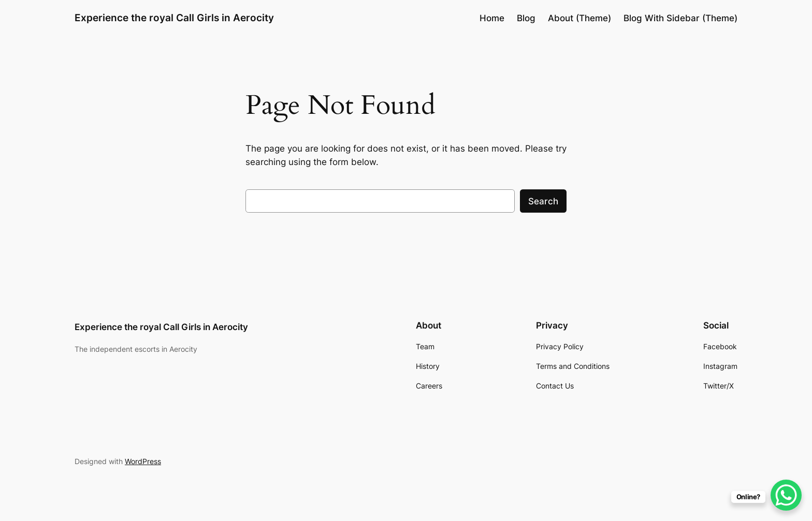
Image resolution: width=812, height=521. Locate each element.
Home (492, 18)
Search (543, 201)
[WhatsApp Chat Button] (786, 495)
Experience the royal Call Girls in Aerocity (174, 18)
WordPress (143, 461)
